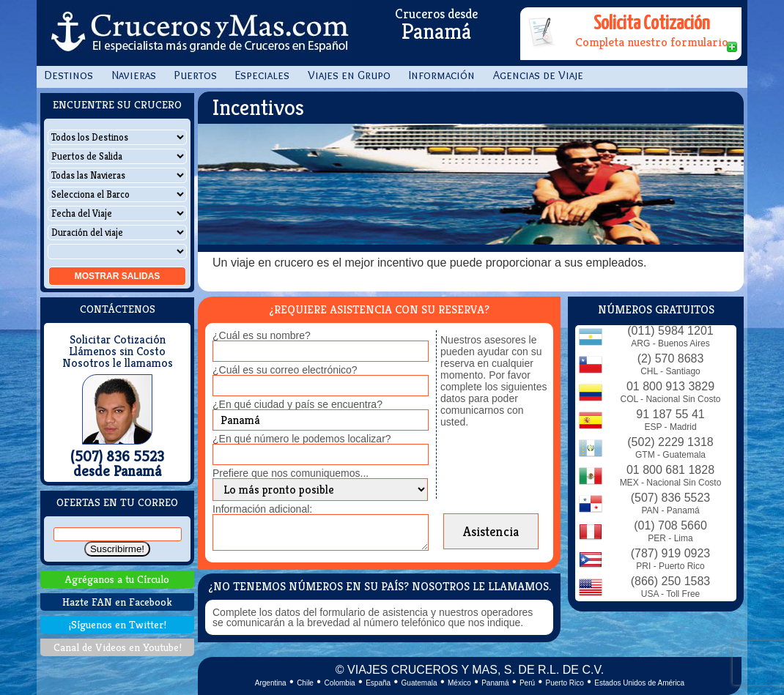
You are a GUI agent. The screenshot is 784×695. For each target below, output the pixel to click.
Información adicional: (262, 509)
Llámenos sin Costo (117, 352)
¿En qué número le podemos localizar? (302, 439)
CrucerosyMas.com (198, 33)
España (378, 683)
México (459, 683)
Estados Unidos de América (639, 683)
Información (442, 75)
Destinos (69, 75)
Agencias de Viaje (538, 75)
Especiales (262, 75)
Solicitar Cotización (118, 340)
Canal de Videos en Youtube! (118, 647)
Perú (527, 683)
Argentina (271, 683)
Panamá (495, 683)
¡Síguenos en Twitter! (118, 624)
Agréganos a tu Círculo (117, 579)
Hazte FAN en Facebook (117, 602)
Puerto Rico (565, 683)
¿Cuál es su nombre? (262, 335)
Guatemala (419, 683)
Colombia (339, 683)
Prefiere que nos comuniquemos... (291, 473)
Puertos (196, 75)
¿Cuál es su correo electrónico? (285, 370)
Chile (305, 683)
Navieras (134, 75)
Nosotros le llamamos (118, 363)
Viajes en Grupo (349, 75)
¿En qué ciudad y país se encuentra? (297, 404)
